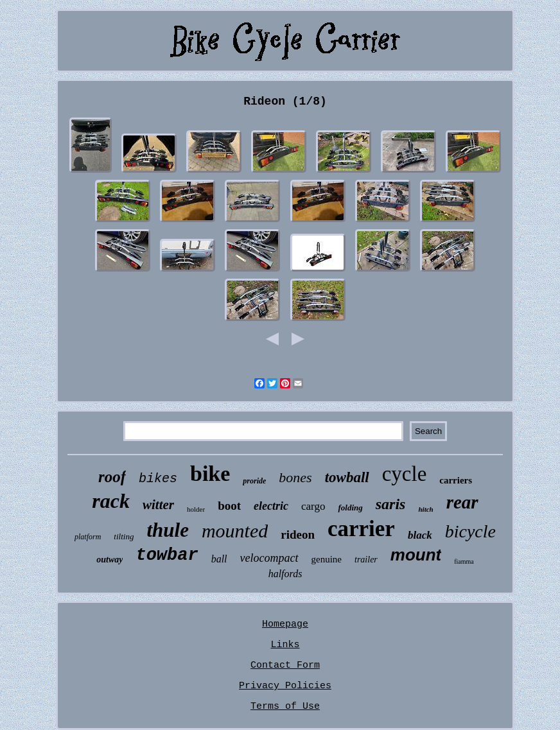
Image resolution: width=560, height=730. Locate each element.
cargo (313, 506)
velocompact (269, 558)
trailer (366, 560)
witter (158, 505)
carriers (456, 480)
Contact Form (285, 665)
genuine (327, 559)
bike (210, 474)
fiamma (464, 561)
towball (347, 477)
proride (254, 481)
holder (196, 509)
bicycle (470, 531)
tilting (124, 536)
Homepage (285, 624)
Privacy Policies (285, 686)
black (420, 535)
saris (391, 504)
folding (350, 508)
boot (229, 506)
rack (111, 501)
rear (462, 502)
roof (112, 477)
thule (167, 530)
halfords (285, 574)
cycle (405, 474)
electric (271, 506)
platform (88, 537)
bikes (158, 479)
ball (219, 559)
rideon (298, 534)
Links (285, 645)
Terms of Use (285, 707)
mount (416, 555)
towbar (167, 555)
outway (109, 560)
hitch (425, 509)
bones (295, 477)
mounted (235, 531)
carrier (361, 529)
